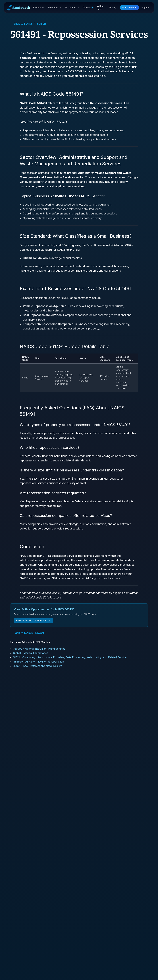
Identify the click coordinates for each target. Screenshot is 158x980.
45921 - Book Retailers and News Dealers (38, 666)
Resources (72, 7)
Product (39, 7)
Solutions (54, 7)
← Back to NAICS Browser (27, 633)
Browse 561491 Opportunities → (33, 620)
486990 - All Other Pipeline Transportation (39, 662)
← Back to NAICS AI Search (28, 24)
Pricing (112, 7)
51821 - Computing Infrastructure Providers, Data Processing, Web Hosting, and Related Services (70, 657)
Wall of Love (101, 7)
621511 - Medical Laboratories (31, 653)
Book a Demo (129, 7)
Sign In (146, 7)
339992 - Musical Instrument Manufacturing (39, 649)
